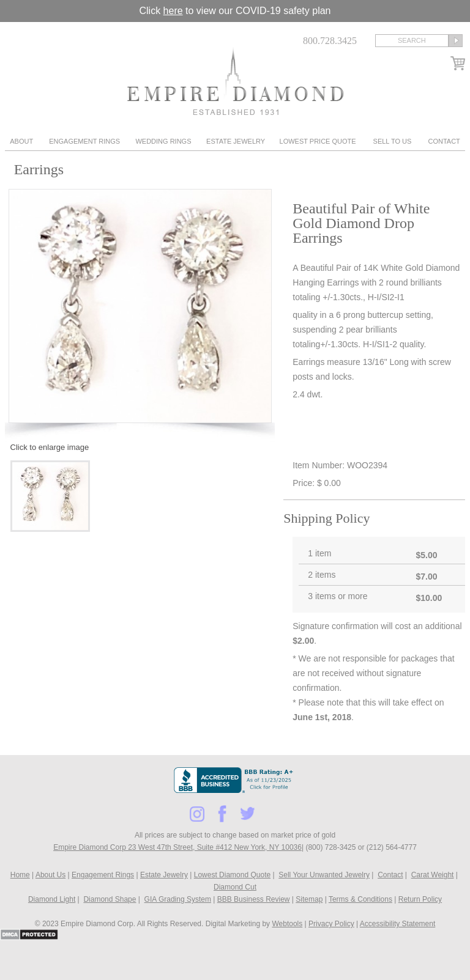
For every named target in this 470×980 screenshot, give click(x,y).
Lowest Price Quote (318, 141)
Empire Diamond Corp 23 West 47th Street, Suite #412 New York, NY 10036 (177, 847)
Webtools (287, 924)
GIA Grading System (178, 899)
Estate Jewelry (236, 141)
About (21, 141)
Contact (444, 141)
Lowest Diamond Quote (232, 875)
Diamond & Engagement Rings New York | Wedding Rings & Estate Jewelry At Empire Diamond (235, 81)
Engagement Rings (84, 141)
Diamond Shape (110, 899)
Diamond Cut (235, 887)
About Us (50, 875)
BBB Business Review (254, 899)
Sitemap (309, 899)
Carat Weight (433, 875)
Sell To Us (393, 141)
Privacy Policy (331, 924)
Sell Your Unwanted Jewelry (324, 875)
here (173, 11)
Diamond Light (52, 899)
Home (20, 875)
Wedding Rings (163, 141)
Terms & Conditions (360, 899)
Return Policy (420, 899)
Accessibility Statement (397, 924)
